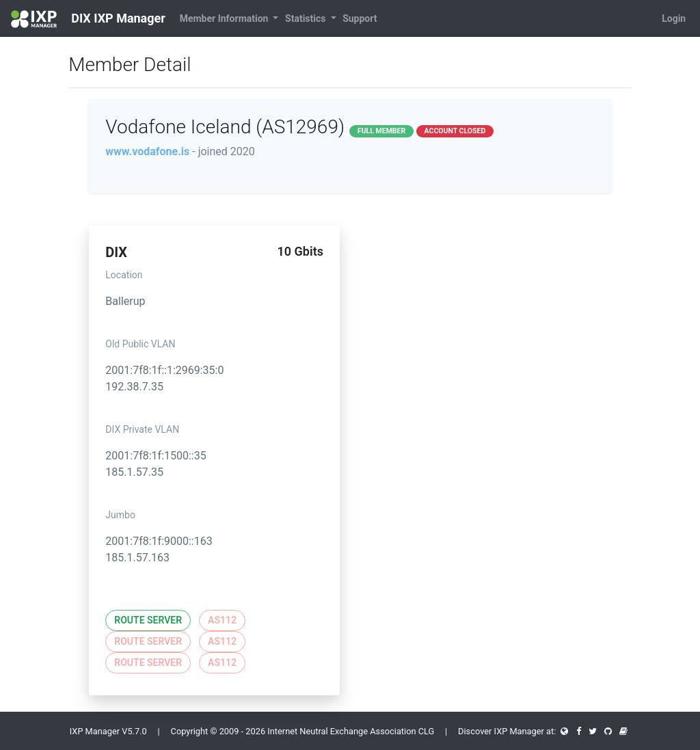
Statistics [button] (307, 18)
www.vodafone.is (147, 151)
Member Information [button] (225, 18)
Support (360, 18)
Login (674, 18)
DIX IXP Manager (88, 19)
